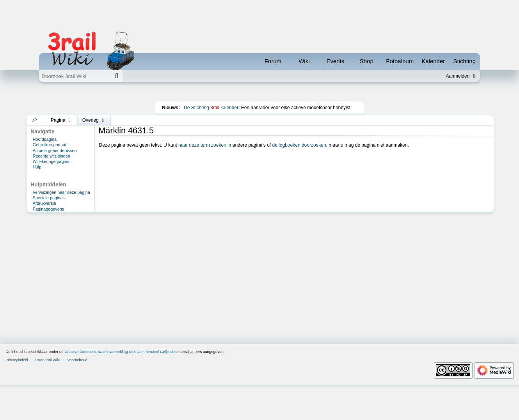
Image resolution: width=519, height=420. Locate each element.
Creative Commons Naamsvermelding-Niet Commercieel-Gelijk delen (122, 387)
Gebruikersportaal (50, 180)
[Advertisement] (259, 111)
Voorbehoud (77, 395)
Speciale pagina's (49, 233)
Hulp (37, 202)
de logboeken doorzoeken (299, 180)
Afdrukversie (44, 238)
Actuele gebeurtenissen (55, 186)
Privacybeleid (17, 395)
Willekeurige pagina (51, 197)
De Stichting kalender (211, 143)
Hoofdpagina (45, 174)
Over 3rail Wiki (48, 395)
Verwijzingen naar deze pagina (61, 227)
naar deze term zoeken (202, 180)
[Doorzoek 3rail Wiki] (75, 76)
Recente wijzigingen (52, 191)
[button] (35, 155)
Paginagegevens (48, 244)
